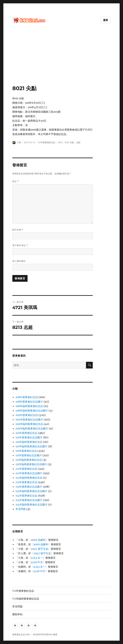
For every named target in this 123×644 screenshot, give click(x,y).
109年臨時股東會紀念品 (29, 424)
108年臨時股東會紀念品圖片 (32, 411)
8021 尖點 (70, 142)
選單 (106, 20)
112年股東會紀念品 (26, 469)
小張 (19, 142)
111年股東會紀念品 (26, 451)
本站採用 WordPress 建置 (45, 634)
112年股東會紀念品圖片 (29, 473)
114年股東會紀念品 (26, 496)
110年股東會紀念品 (46, 142)
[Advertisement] (62, 61)
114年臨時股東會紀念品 (26, 599)
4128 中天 (37, 562)
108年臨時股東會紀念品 (29, 406)
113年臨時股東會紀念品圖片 (31, 491)
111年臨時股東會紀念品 (29, 460)
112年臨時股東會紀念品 (29, 478)
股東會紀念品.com (21, 634)
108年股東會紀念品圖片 (29, 402)
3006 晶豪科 (38, 540)
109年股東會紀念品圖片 (29, 419)
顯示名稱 (18, 230)
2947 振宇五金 (40, 549)
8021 (60, 142)
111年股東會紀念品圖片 (29, 455)
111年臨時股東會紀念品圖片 (31, 464)
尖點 (78, 142)
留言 (16, 181)
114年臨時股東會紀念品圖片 (32, 504)
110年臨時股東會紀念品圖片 (32, 446)
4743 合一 (37, 558)
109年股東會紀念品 (27, 415)
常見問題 (21, 509)
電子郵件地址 (20, 245)
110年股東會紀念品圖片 (29, 437)
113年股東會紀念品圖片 (29, 487)
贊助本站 (17, 614)
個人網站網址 (19, 261)
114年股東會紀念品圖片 (29, 500)
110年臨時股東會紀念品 (29, 442)
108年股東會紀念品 (27, 397)
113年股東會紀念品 (26, 482)
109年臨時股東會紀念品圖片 (32, 428)
